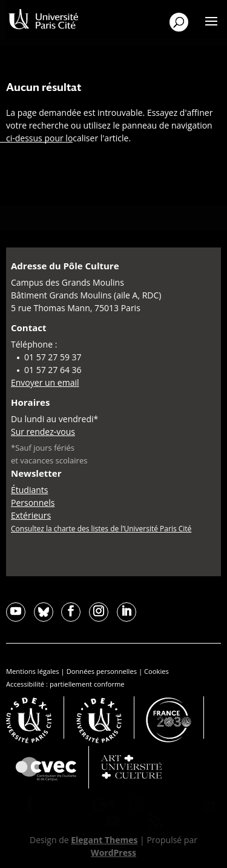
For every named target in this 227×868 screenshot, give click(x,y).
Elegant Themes (104, 840)
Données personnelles (102, 671)
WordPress (113, 853)
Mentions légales (33, 671)
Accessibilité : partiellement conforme (65, 684)
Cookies (156, 671)
